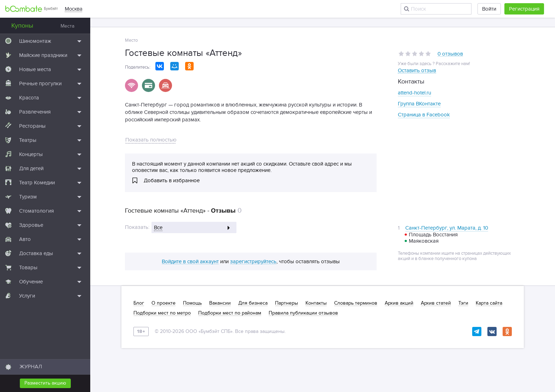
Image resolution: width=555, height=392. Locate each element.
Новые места (35, 69)
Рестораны (32, 126)
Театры (28, 140)
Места (67, 26)
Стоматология (36, 211)
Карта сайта (489, 303)
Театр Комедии (37, 183)
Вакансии (220, 303)
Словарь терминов (356, 303)
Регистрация (524, 9)
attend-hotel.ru (414, 93)
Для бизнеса (253, 303)
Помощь (192, 303)
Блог (139, 303)
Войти (489, 9)
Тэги (463, 303)
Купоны (22, 26)
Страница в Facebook (424, 115)
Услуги (27, 296)
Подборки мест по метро (162, 313)
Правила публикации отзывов (303, 313)
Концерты (31, 154)
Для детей (31, 168)
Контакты (316, 303)
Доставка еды (36, 253)
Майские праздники (43, 55)
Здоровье (31, 225)
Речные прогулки (40, 83)
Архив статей (436, 303)
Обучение (31, 282)
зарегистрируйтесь (253, 262)
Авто (25, 239)
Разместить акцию (45, 383)
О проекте (164, 303)
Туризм (28, 197)
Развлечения (35, 112)
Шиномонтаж (35, 41)
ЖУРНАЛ (31, 367)
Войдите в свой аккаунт (190, 262)
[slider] (415, 54)
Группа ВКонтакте (419, 104)
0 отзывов (450, 54)
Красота (29, 98)
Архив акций (399, 303)
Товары (28, 267)
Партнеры (287, 303)
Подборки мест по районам (230, 313)
